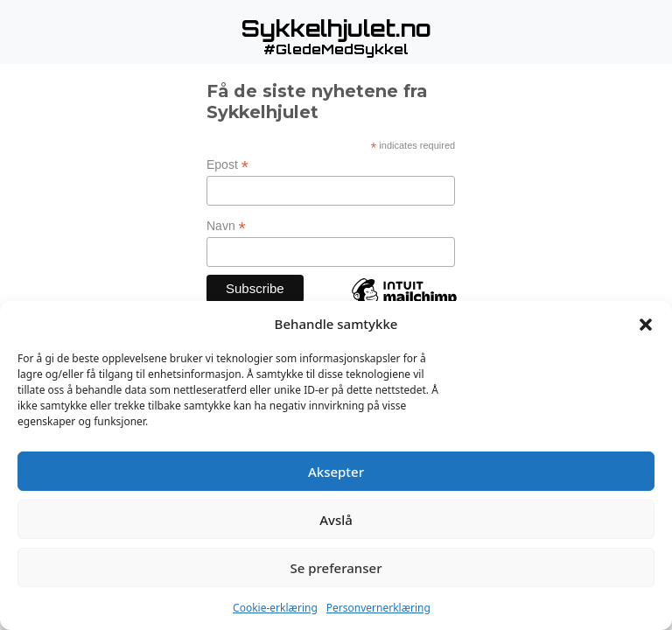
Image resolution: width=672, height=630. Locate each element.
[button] (646, 324)
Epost (227, 165)
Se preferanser (336, 568)
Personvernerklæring (378, 608)
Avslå (336, 520)
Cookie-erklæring (275, 608)
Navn (226, 226)
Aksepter (336, 472)
